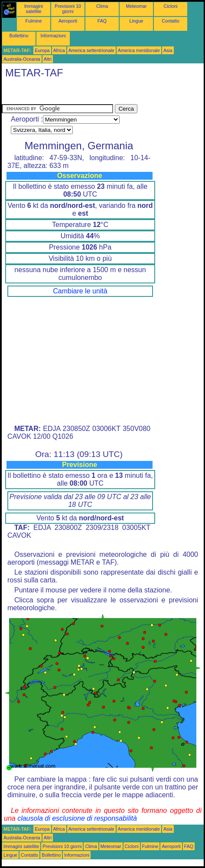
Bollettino (19, 36)
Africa (59, 50)
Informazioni (53, 36)
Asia (168, 50)
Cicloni (171, 6)
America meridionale (139, 50)
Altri (48, 59)
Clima (102, 6)
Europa (42, 50)
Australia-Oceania (22, 59)
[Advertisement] (71, 93)
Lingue (137, 21)
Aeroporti (68, 21)
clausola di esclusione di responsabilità (77, 818)
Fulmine (34, 21)
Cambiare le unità (80, 291)
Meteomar (137, 6)
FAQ (102, 21)
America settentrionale (91, 50)
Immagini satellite (34, 9)
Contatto (170, 21)
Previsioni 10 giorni (68, 9)
